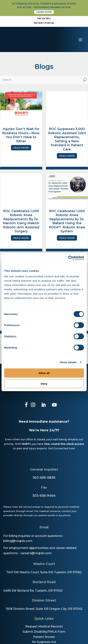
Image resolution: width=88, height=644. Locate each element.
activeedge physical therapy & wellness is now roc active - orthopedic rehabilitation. (44, 5)
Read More (21, 148)
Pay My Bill (44, 18)
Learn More (44, 12)
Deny (44, 384)
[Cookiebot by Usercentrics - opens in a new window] (68, 258)
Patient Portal (44, 23)
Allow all (44, 373)
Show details (68, 362)
